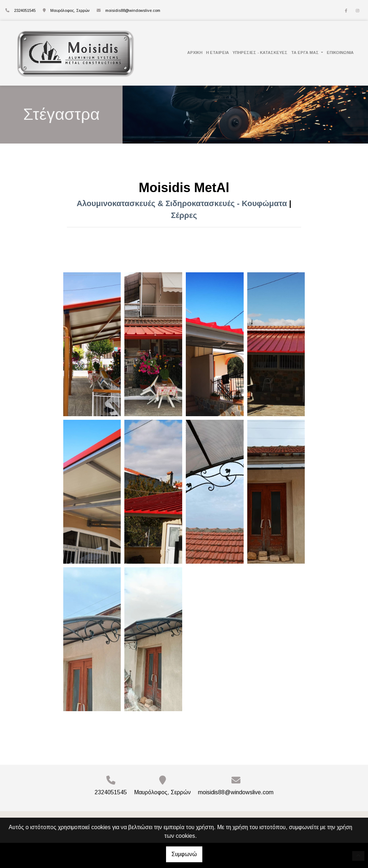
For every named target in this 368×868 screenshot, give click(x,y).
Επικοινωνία (340, 53)
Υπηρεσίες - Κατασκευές (260, 53)
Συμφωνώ (184, 854)
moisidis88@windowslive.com (133, 10)
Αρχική (195, 53)
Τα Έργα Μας (305, 53)
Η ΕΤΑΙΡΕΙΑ (217, 53)
